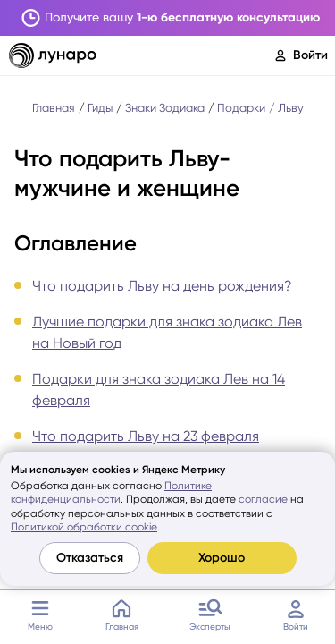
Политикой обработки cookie (84, 527)
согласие (263, 499)
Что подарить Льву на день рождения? (162, 286)
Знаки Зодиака (165, 108)
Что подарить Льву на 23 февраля (146, 436)
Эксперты (210, 613)
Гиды (100, 108)
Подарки (241, 108)
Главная (122, 613)
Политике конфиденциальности (111, 493)
